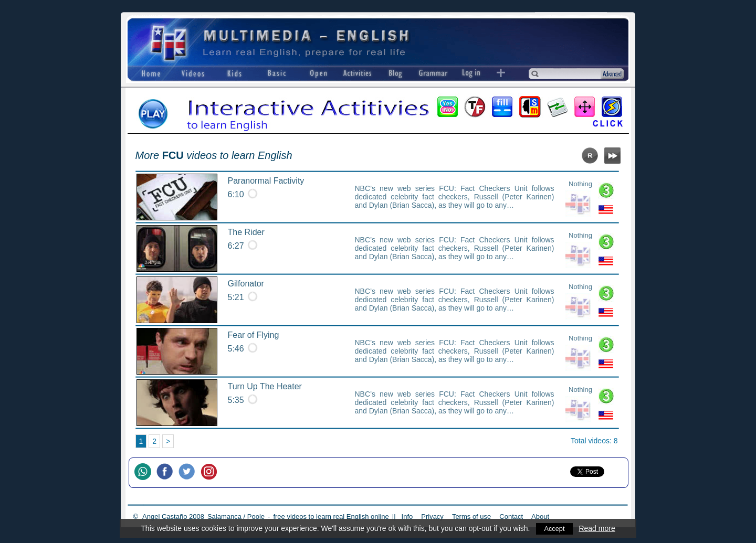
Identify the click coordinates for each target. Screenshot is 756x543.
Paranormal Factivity (266, 181)
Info (407, 517)
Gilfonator (246, 284)
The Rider (246, 232)
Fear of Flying (254, 335)
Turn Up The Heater (265, 386)
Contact (511, 517)
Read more (598, 528)
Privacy (432, 517)
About (540, 517)
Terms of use (471, 517)
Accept (555, 528)
